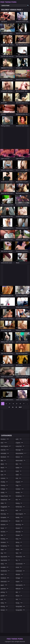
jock (3, 599)
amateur (5, 439)
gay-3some (5, 557)
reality (19, 517)
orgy (19, 485)
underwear (20, 571)
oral (19, 478)
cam (3, 475)
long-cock (20, 446)
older (19, 475)
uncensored (21, 564)
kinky (4, 603)
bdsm (4, 464)
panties (19, 492)
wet (18, 592)
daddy (4, 492)
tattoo (19, 549)
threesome (21, 557)
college (4, 489)
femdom (5, 542)
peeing (19, 503)
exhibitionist (6, 521)
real (19, 510)
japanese (5, 589)
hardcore (5, 578)
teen (19, 553)
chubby (4, 482)
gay (4, 553)
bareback (5, 457)
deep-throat (6, 496)
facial (4, 528)
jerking (4, 592)
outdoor (20, 489)
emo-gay (5, 514)
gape (4, 549)
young (19, 603)
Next (20, 407)
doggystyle (5, 507)
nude (19, 471)
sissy (19, 539)
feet (3, 535)
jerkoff (4, 596)
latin (19, 439)
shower (19, 535)
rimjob (19, 521)
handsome (5, 571)
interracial (5, 581)
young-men (20, 610)
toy (18, 560)
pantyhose (20, 496)
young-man (20, 606)
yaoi (18, 599)
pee (18, 500)
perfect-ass (20, 507)
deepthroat (6, 500)
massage (20, 450)
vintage (19, 578)
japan (4, 585)
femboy (4, 539)
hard (4, 574)
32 (13, 407)
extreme (5, 525)
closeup (4, 485)
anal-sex (5, 450)
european (5, 517)
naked (19, 468)
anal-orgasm (6, 446)
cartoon (4, 478)
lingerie (19, 443)
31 (9, 407)
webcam (20, 589)
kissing (4, 606)
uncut (19, 567)
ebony (4, 510)
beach (4, 468)
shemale (20, 532)
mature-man (21, 460)
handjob (5, 567)
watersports (21, 585)
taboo (19, 546)
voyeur (19, 581)
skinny (19, 542)
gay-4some (5, 560)
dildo (4, 503)
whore (19, 596)
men (19, 464)
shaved (19, 528)
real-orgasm (21, 514)
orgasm (19, 482)
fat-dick (4, 532)
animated (5, 453)
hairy (4, 564)
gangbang (5, 546)
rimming (20, 525)
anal (4, 443)
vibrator (19, 574)
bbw (3, 460)
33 (16, 407)
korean (4, 610)
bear (4, 471)
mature (19, 457)
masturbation (21, 453)
